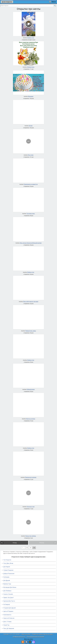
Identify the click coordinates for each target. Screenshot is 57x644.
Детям (31, 126)
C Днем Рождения (8, 570)
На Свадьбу (7, 604)
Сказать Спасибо (8, 594)
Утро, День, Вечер (8, 563)
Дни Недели (7, 567)
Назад (15, 543)
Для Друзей (7, 580)
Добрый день (31, 67)
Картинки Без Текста (9, 601)
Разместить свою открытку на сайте (42, 634)
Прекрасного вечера (31, 477)
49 (31, 548)
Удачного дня (31, 507)
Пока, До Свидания (9, 628)
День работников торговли (31, 302)
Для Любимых (7, 591)
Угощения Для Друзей (9, 608)
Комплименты (7, 615)
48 (27, 548)
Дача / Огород (7, 622)
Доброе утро (31, 38)
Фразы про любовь (31, 536)
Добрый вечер (31, 389)
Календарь (6, 577)
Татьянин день (31, 214)
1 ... (23, 548)
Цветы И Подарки (8, 611)
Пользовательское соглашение (36, 637)
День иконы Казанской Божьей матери (31, 243)
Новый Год (6, 625)
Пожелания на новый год (31, 184)
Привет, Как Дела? (8, 598)
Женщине (31, 96)
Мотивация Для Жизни (10, 587)
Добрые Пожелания (9, 574)
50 (34, 548)
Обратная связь (26, 634)
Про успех (31, 155)
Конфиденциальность (19, 637)
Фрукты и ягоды (31, 419)
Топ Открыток (7, 560)
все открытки (7, 2)
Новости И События (9, 618)
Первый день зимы (31, 331)
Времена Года (7, 584)
